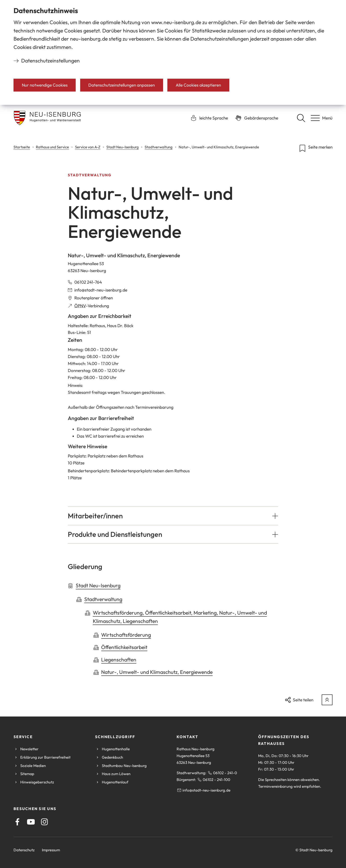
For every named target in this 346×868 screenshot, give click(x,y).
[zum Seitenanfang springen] (327, 700)
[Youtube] (31, 822)
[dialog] (173, 52)
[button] (173, 516)
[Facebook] (17, 822)
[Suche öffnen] (301, 118)
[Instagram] (44, 822)
